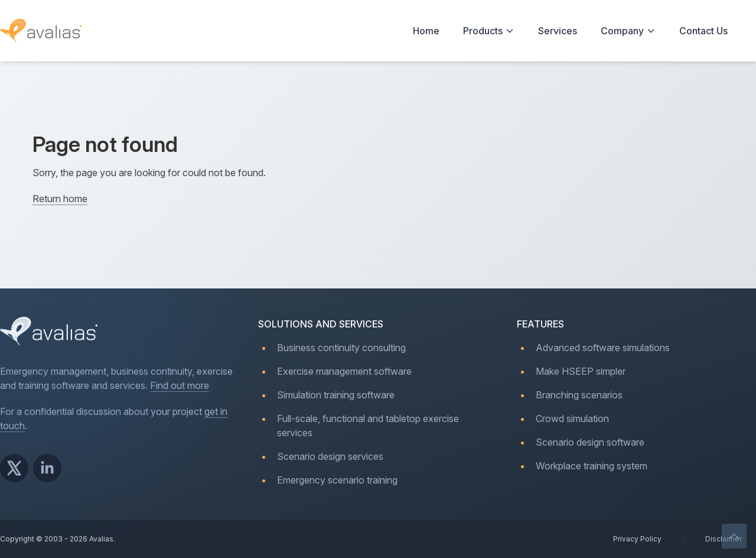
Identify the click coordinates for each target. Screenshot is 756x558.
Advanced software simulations (603, 348)
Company (628, 31)
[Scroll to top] (734, 536)
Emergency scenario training (337, 480)
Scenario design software (590, 442)
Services (558, 31)
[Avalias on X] (14, 468)
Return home (60, 199)
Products (489, 31)
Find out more (180, 385)
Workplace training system (592, 466)
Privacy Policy (637, 539)
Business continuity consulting (341, 348)
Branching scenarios (579, 395)
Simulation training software (336, 395)
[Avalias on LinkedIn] (47, 468)
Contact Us (703, 31)
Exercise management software (344, 371)
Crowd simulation (572, 418)
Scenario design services (330, 456)
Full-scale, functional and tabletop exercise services (368, 426)
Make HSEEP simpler (581, 371)
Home (426, 31)
